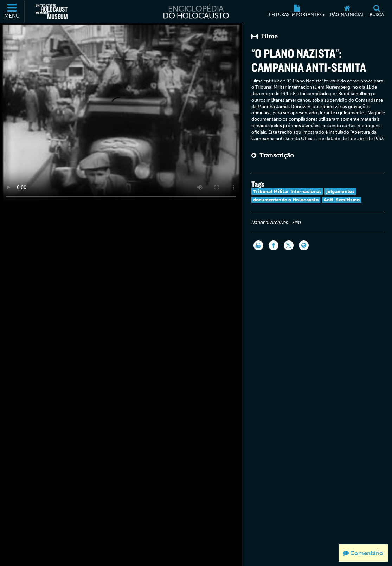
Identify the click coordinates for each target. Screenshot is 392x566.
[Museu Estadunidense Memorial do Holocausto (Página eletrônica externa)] (52, 12)
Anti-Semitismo (342, 200)
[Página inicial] (347, 12)
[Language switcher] (304, 245)
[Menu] (12, 12)
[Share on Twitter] (289, 245)
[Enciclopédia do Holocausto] (196, 12)
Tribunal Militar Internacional (287, 191)
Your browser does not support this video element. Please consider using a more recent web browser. (121, 114)
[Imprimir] (258, 245)
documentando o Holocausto (286, 200)
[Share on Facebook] (274, 245)
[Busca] (377, 12)
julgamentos (340, 191)
